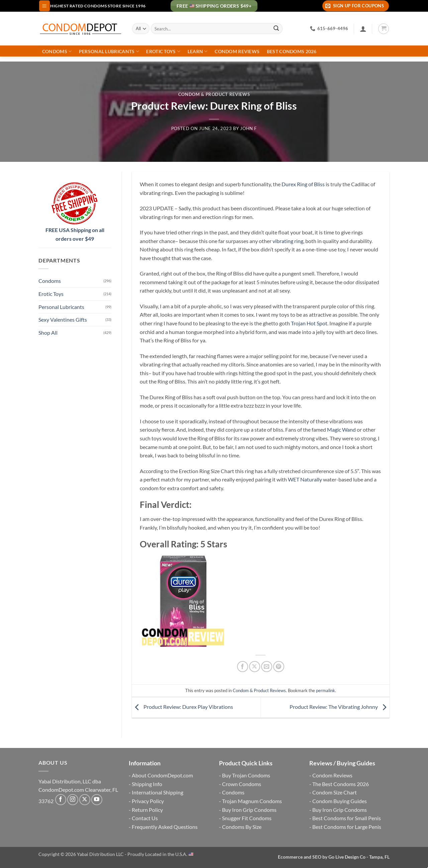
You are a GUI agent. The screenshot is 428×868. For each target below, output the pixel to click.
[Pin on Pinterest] (279, 667)
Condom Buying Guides (340, 801)
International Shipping (157, 792)
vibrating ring (288, 241)
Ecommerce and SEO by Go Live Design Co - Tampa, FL (334, 857)
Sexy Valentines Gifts (63, 319)
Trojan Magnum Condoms (252, 801)
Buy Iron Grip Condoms (249, 810)
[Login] (363, 29)
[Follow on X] (85, 800)
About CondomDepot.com (162, 775)
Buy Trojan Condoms (246, 775)
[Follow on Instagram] (73, 800)
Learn (198, 51)
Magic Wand (341, 429)
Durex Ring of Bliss (303, 184)
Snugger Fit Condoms (247, 818)
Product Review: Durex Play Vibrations (182, 707)
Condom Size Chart (335, 792)
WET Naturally (305, 479)
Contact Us (145, 818)
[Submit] (276, 29)
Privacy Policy (148, 801)
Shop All (48, 333)
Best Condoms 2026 (292, 51)
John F (248, 128)
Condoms (57, 51)
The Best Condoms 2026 (341, 784)
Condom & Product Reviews (214, 94)
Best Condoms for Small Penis (347, 818)
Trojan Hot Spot (309, 323)
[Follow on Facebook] (61, 800)
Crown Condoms (242, 784)
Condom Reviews (237, 51)
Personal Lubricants (109, 51)
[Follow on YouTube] (97, 800)
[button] (44, 6)
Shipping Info (147, 784)
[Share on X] (255, 667)
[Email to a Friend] (267, 667)
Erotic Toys (163, 51)
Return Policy (147, 810)
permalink (326, 690)
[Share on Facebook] (243, 667)
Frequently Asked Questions (165, 827)
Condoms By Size (242, 827)
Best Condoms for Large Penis (347, 827)
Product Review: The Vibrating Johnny (340, 707)
